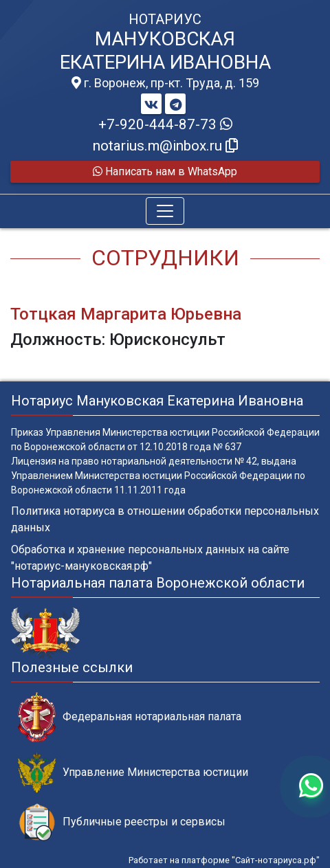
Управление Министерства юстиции (133, 773)
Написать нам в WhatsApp (165, 171)
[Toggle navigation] (165, 211)
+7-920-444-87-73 (165, 124)
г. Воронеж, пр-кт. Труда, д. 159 (165, 83)
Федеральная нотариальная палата (130, 717)
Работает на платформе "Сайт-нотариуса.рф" (224, 860)
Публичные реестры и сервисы (122, 822)
